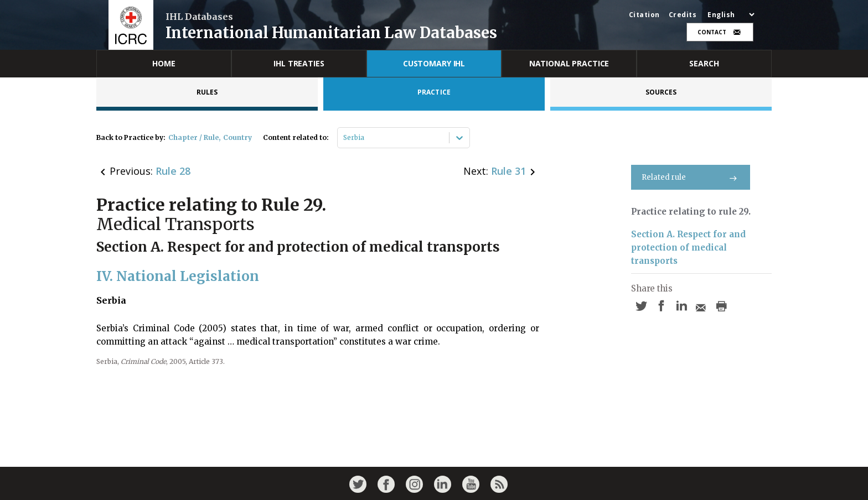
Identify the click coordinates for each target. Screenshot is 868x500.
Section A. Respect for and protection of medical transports (688, 248)
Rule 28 (173, 171)
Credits (683, 15)
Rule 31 (508, 171)
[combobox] (344, 138)
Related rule (691, 177)
